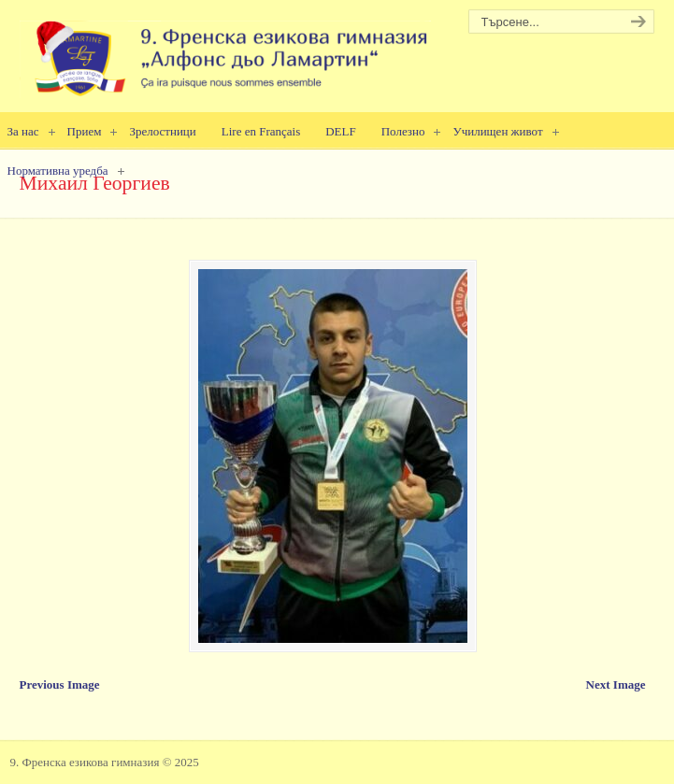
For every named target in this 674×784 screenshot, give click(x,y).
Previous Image (60, 684)
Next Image (616, 684)
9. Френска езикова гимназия (225, 52)
